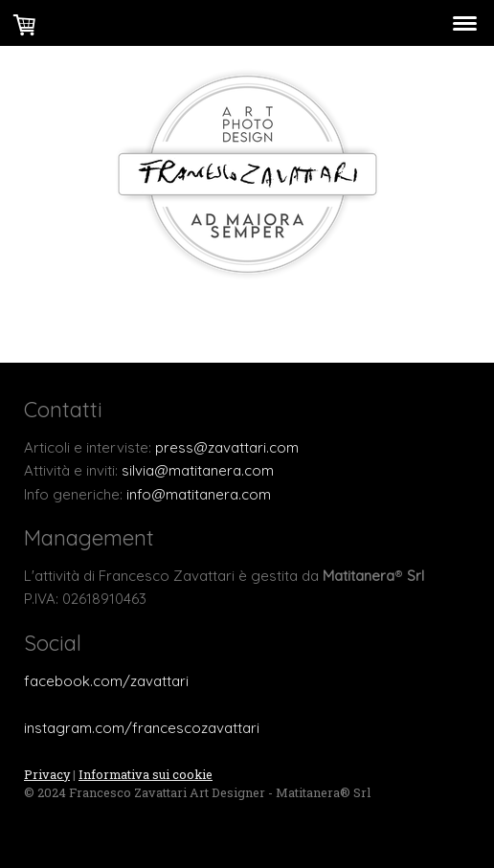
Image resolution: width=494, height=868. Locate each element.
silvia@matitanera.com (198, 470)
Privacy (47, 774)
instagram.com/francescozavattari (142, 728)
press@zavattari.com (227, 447)
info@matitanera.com (199, 494)
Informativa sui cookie (146, 774)
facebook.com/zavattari (106, 681)
